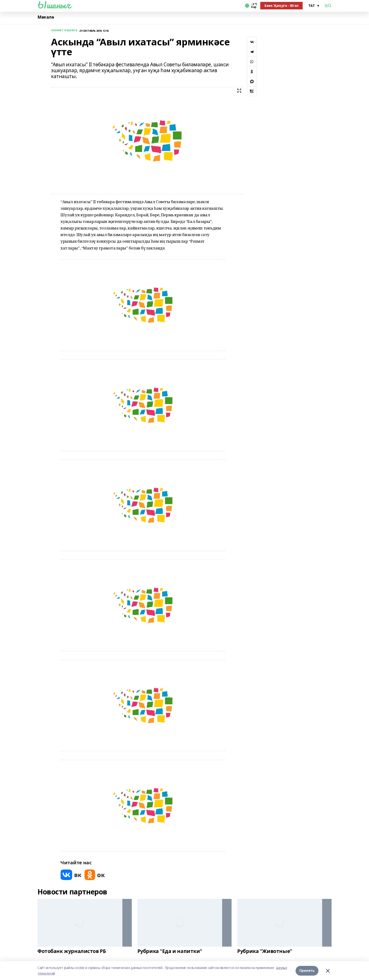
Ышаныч (54, 5)
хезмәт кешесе (64, 30)
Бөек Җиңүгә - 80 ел (281, 6)
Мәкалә (46, 17)
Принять (307, 970)
